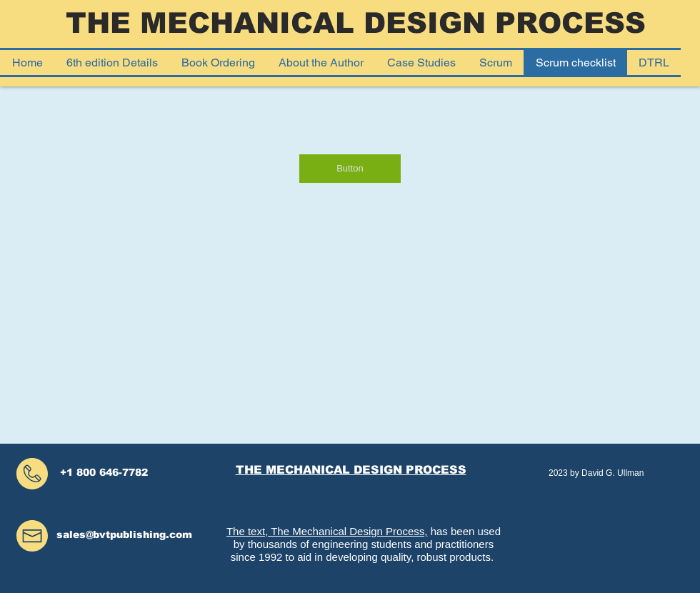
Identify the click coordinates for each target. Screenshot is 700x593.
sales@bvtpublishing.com (124, 534)
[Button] (350, 169)
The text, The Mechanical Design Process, (327, 531)
